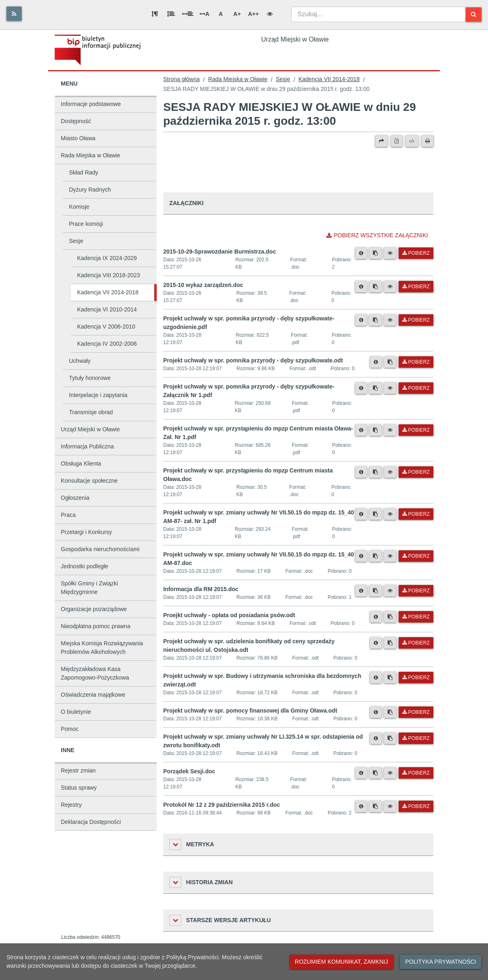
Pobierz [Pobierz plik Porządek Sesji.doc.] (416, 773)
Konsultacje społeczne (89, 481)
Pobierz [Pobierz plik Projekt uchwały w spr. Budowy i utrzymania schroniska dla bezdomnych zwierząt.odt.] (416, 678)
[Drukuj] (427, 141)
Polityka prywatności (441, 962)
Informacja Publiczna (87, 446)
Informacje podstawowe (91, 104)
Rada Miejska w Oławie (91, 155)
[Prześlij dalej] (382, 141)
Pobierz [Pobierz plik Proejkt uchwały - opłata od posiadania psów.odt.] (416, 617)
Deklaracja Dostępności (91, 822)
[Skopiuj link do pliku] (375, 253)
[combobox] (378, 14)
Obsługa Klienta (81, 464)
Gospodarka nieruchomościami (100, 549)
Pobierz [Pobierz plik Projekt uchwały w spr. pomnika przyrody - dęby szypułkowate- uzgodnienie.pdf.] (416, 320)
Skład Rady (84, 172)
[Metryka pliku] (361, 253)
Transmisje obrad (91, 412)
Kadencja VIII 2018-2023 (109, 275)
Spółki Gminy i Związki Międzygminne (89, 588)
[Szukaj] (474, 14)
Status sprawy (79, 788)
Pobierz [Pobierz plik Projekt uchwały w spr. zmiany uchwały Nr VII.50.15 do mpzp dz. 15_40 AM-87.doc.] (416, 556)
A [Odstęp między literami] (204, 14)
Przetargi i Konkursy (86, 532)
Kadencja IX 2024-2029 (107, 258)
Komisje (79, 207)
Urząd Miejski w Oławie (90, 429)
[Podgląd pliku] (390, 253)
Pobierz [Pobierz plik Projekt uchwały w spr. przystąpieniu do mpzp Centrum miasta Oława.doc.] (416, 472)
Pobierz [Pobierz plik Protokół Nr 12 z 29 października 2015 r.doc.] (416, 806)
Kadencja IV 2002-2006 (107, 344)
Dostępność (76, 121)
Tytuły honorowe (90, 378)
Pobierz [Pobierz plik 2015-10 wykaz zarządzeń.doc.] (416, 287)
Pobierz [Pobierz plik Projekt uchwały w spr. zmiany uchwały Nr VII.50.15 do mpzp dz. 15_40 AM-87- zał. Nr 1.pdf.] (416, 514)
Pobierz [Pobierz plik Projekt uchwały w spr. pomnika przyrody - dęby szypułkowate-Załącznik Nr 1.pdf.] (416, 388)
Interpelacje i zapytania (98, 395)
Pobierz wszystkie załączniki (377, 235)
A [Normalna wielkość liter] (221, 14)
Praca (68, 515)
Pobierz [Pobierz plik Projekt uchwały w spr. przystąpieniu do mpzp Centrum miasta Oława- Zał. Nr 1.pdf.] (416, 430)
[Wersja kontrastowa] (270, 14)
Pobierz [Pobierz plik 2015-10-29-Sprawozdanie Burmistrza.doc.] (416, 253)
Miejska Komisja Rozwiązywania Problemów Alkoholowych (102, 648)
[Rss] (14, 14)
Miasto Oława (78, 138)
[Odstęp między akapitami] (155, 14)
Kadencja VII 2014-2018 (108, 292)
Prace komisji (86, 224)
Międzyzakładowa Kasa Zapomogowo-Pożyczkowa (95, 673)
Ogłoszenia (75, 498)
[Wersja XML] (412, 141)
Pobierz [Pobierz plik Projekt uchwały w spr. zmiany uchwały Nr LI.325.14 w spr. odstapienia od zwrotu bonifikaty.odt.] (416, 738)
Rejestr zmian (78, 770)
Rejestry (71, 805)
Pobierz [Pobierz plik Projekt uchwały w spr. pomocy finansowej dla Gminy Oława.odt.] (416, 712)
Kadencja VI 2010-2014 (107, 309)
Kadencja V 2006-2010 (106, 327)
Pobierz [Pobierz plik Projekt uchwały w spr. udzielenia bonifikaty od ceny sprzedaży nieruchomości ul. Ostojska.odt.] (416, 643)
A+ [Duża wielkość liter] (237, 14)
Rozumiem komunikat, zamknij (342, 962)
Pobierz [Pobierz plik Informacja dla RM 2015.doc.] (416, 591)
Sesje (76, 241)
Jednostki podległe (84, 566)
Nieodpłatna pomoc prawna (95, 626)
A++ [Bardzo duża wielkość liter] (253, 14)
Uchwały (80, 361)
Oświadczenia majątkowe (93, 695)
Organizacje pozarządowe (94, 609)
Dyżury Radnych (90, 190)
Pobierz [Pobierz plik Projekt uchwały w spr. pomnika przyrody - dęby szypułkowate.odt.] (416, 362)
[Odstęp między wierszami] (171, 14)
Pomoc (70, 729)
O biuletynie (76, 712)
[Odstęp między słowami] (188, 14)
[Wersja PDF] (397, 141)
